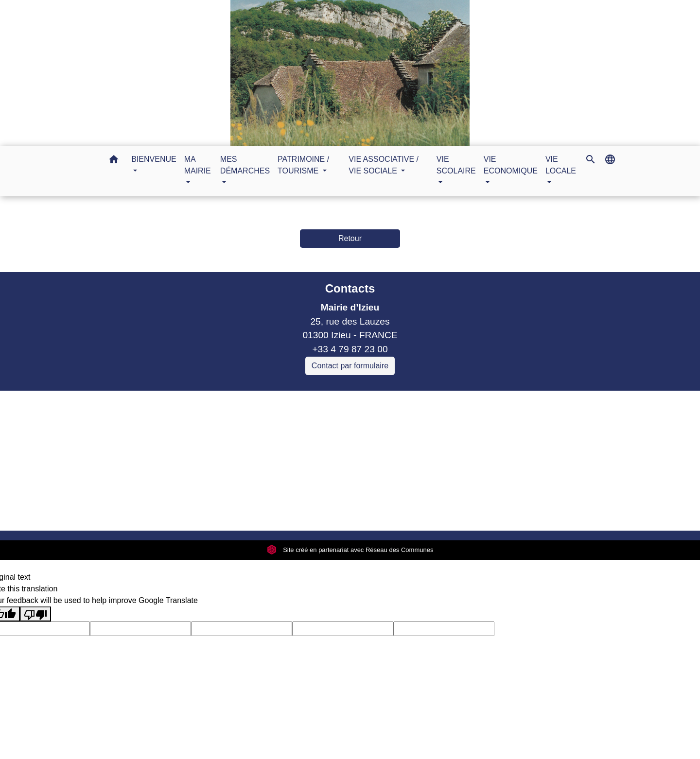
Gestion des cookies (508, 510)
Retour (350, 238)
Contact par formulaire (350, 366)
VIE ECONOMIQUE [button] (511, 165)
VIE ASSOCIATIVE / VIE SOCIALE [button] (384, 165)
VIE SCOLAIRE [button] (456, 165)
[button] (114, 161)
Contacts (350, 288)
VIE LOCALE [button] (561, 165)
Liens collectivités (256, 402)
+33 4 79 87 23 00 (350, 349)
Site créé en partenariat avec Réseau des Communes (350, 550)
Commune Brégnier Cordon (231, 439)
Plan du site (431, 510)
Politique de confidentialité (281, 510)
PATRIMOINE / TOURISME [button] (303, 165)
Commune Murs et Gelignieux (235, 453)
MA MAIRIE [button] (198, 165)
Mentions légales (181, 510)
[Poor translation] (35, 614)
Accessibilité (371, 510)
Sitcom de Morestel (213, 467)
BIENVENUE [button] (154, 159)
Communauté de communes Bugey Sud (256, 425)
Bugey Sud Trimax (212, 481)
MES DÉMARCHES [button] (245, 165)
